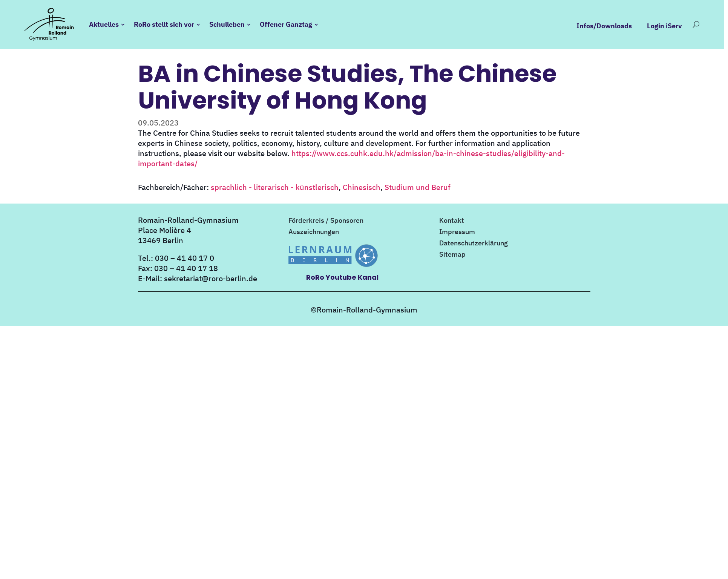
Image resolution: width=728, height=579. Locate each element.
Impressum (457, 233)
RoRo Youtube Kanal (342, 277)
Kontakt (452, 221)
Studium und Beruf (418, 187)
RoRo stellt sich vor (164, 24)
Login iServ (664, 26)
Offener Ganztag (286, 24)
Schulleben (227, 24)
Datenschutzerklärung (474, 244)
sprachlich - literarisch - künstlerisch (275, 187)
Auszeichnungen (314, 233)
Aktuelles (104, 24)
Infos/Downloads (604, 26)
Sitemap (452, 255)
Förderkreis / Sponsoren (326, 221)
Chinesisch (362, 187)
